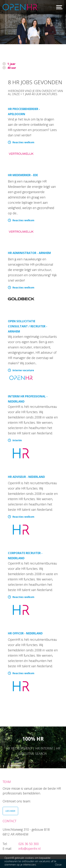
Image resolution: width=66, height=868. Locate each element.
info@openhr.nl (30, 849)
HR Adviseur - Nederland (26, 477)
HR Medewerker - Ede (23, 175)
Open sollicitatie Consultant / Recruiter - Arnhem (28, 326)
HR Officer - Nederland (25, 633)
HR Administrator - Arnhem (29, 253)
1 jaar (11, 64)
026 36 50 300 (29, 844)
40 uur (12, 68)
